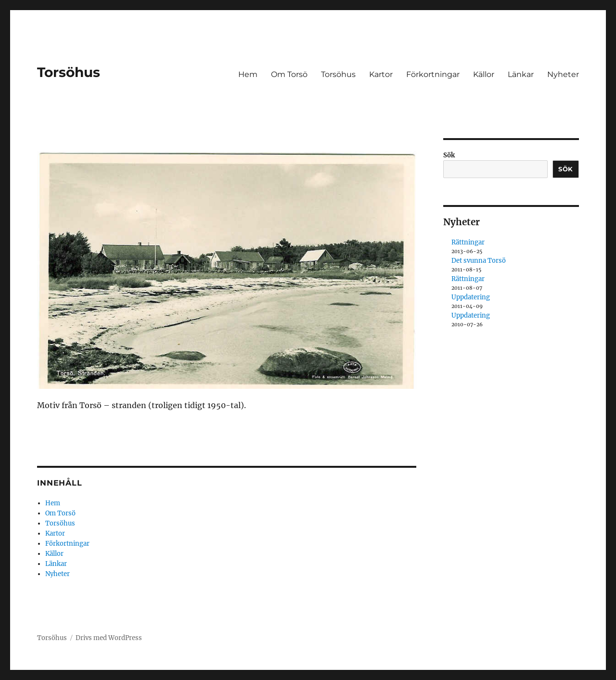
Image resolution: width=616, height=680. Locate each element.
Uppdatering (471, 297)
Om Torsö (289, 74)
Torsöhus (69, 72)
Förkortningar (433, 74)
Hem (248, 74)
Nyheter (563, 74)
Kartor (381, 74)
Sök (449, 155)
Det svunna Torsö (479, 261)
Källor (484, 74)
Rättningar (468, 242)
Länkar (521, 74)
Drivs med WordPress (109, 638)
